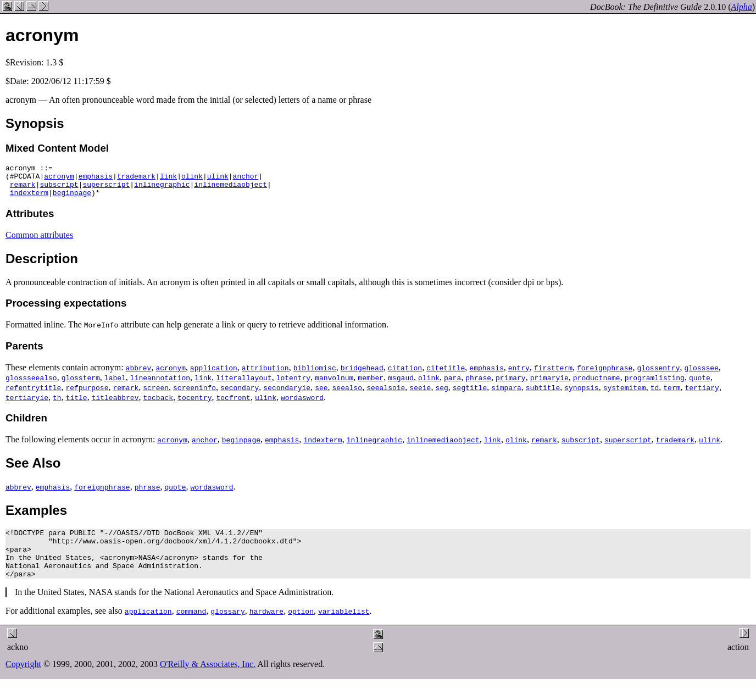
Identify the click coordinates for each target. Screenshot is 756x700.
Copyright (23, 680)
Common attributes (39, 241)
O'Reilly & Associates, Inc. (208, 680)
